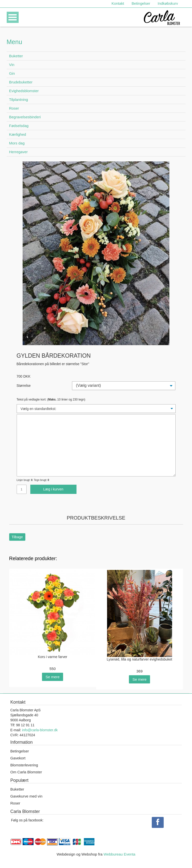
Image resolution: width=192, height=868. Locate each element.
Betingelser (141, 3)
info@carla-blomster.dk (40, 730)
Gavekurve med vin (26, 796)
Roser (14, 108)
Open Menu (13, 17)
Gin (12, 73)
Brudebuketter (21, 82)
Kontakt (118, 3)
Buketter (16, 56)
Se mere (53, 677)
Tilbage (17, 537)
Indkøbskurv (168, 3)
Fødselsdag (19, 126)
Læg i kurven (53, 489)
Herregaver (19, 152)
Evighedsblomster (24, 91)
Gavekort (18, 758)
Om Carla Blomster (26, 772)
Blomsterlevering (24, 765)
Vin (12, 65)
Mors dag (17, 143)
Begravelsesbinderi (25, 117)
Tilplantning (19, 100)
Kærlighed (18, 134)
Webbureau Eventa (119, 854)
